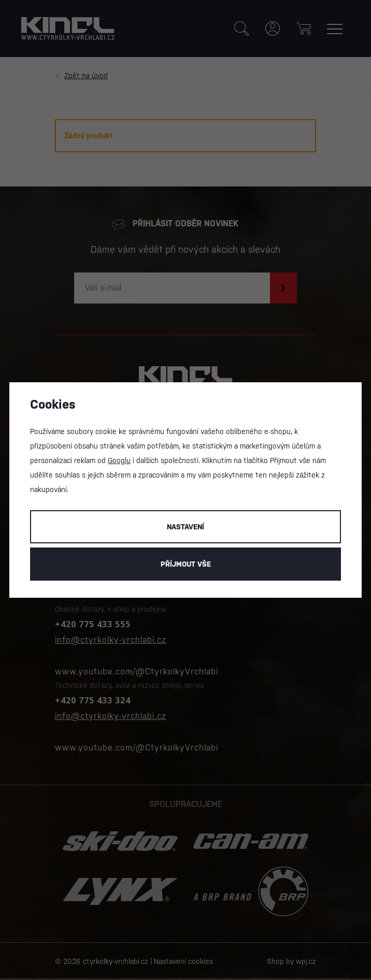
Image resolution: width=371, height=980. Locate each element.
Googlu (119, 460)
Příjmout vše (186, 564)
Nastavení (186, 527)
